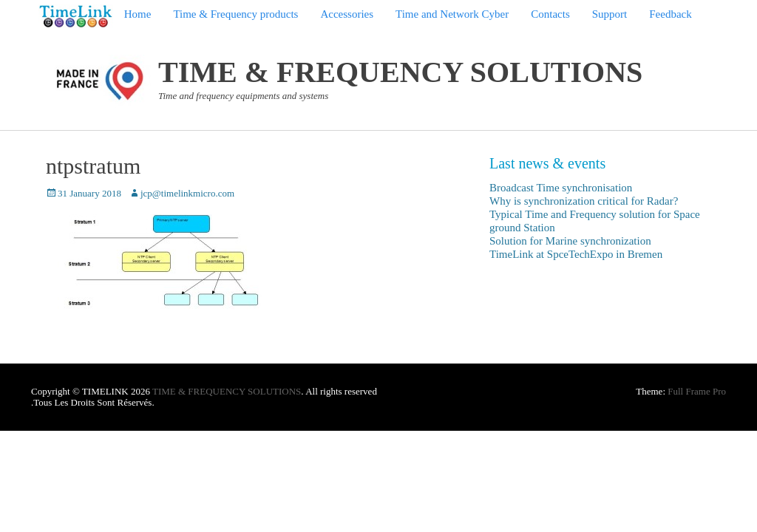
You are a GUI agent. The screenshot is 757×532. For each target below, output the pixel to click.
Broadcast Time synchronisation (561, 188)
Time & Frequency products (235, 14)
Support (610, 14)
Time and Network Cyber (452, 14)
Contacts (550, 14)
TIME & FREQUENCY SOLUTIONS (400, 72)
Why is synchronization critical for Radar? (584, 201)
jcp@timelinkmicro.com (187, 193)
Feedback (670, 14)
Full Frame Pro (697, 391)
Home (138, 14)
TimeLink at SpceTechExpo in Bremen (576, 254)
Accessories (347, 14)
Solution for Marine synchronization (570, 241)
